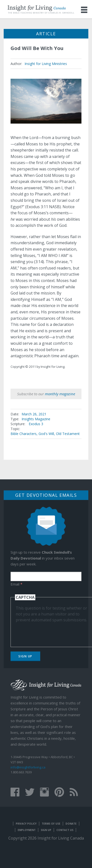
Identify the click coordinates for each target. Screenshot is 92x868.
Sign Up (25, 656)
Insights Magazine (36, 419)
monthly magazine (60, 394)
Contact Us (65, 830)
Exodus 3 (36, 424)
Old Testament (68, 434)
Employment (27, 830)
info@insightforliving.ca (28, 767)
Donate (71, 824)
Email (16, 584)
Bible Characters (24, 434)
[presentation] (53, 632)
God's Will (46, 434)
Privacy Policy (26, 824)
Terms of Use (51, 824)
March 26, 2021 (34, 414)
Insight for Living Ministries (46, 64)
